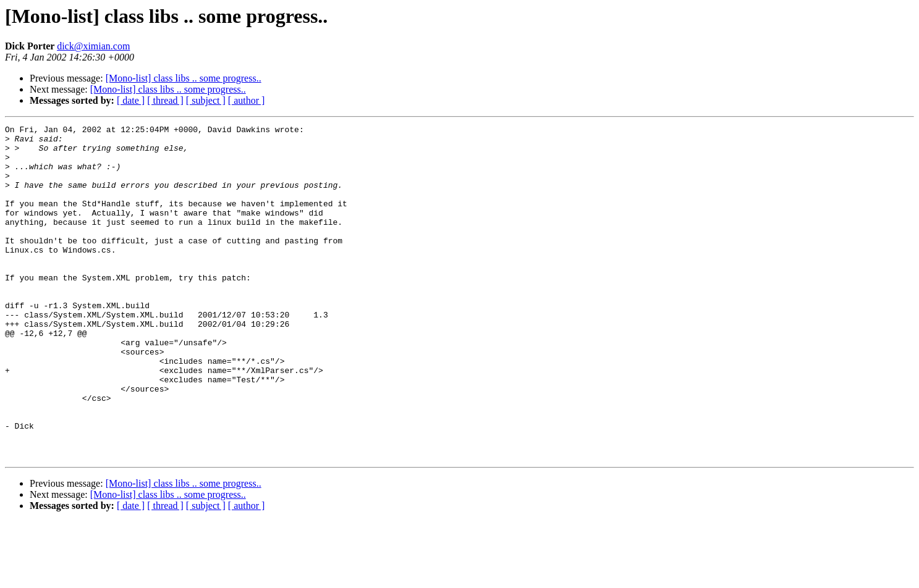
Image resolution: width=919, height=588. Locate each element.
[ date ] (131, 100)
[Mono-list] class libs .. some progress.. (184, 78)
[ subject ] (206, 100)
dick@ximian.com (93, 46)
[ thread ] (165, 100)
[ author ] (247, 100)
